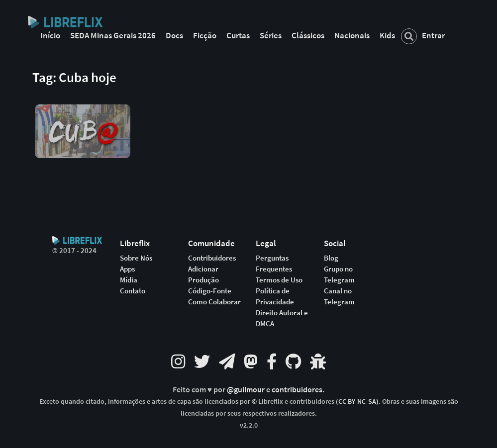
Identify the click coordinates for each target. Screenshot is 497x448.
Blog (331, 258)
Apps (127, 269)
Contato (133, 291)
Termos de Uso (279, 280)
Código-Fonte (210, 291)
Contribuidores (212, 258)
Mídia (129, 280)
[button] (83, 124)
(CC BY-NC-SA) (357, 401)
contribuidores (297, 390)
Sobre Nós (136, 258)
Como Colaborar (214, 302)
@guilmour (247, 390)
